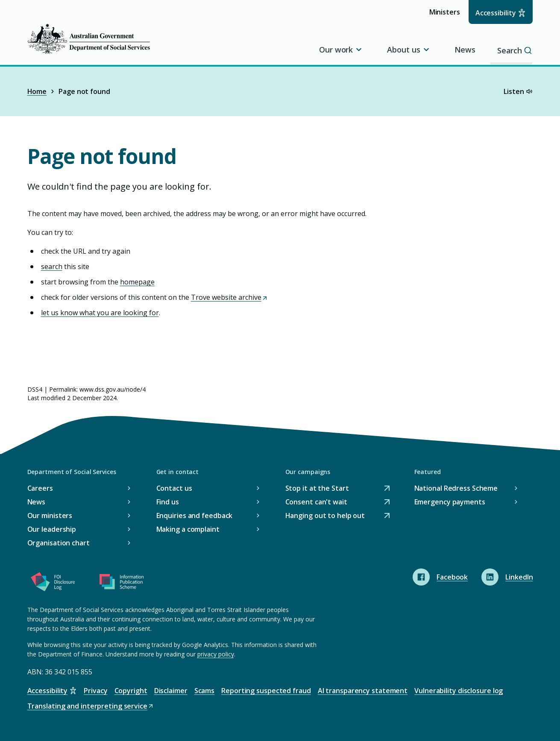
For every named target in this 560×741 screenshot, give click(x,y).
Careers (40, 488)
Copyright (131, 691)
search (52, 267)
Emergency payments (450, 502)
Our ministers (50, 515)
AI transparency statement (363, 691)
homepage (137, 282)
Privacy (95, 691)
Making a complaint (188, 529)
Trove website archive (230, 297)
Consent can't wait (316, 502)
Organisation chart (59, 543)
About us (409, 50)
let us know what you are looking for (100, 313)
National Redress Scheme (456, 488)
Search (515, 50)
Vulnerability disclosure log (459, 691)
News (465, 50)
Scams (205, 691)
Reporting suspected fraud (266, 691)
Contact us (174, 488)
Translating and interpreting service (91, 706)
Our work (341, 50)
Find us (168, 502)
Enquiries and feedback (195, 515)
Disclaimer (171, 691)
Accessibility (496, 13)
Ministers (447, 15)
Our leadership (52, 529)
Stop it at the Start (317, 488)
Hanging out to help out (325, 516)
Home (37, 91)
